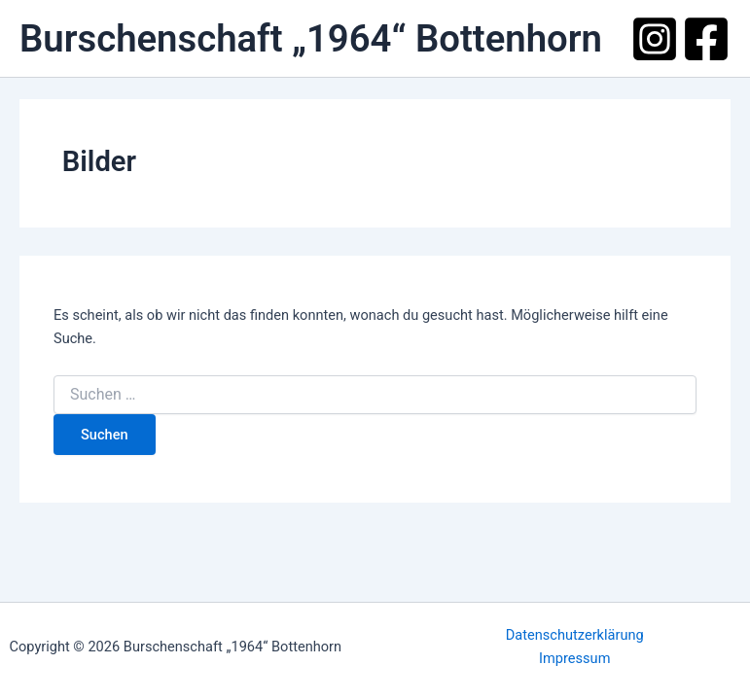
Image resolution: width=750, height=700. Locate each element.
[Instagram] (655, 39)
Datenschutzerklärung (575, 635)
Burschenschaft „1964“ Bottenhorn (311, 38)
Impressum (574, 658)
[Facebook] (706, 39)
